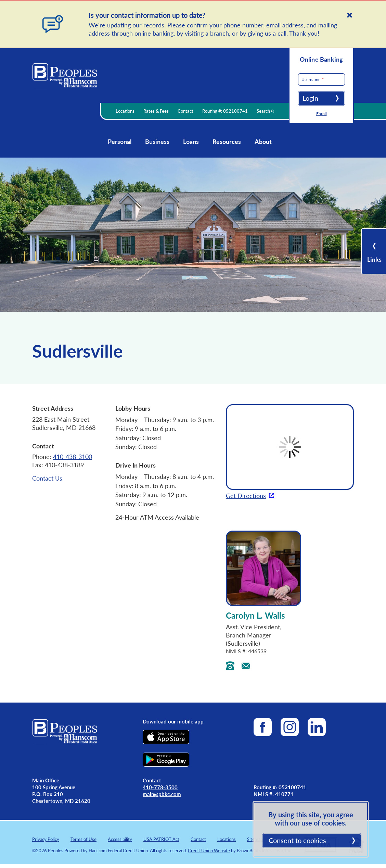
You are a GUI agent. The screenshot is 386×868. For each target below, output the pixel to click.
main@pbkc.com (162, 794)
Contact (185, 111)
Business (157, 141)
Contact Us (47, 478)
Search (265, 111)
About (263, 141)
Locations (125, 111)
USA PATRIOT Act (161, 839)
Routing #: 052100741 (224, 111)
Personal (120, 141)
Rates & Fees (156, 111)
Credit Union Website (209, 850)
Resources (227, 141)
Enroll (321, 114)
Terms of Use (83, 839)
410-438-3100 (73, 456)
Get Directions (246, 495)
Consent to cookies (297, 840)
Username (302, 80)
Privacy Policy (46, 839)
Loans (191, 141)
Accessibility (120, 839)
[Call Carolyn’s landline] (230, 666)
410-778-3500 (160, 787)
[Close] (350, 15)
